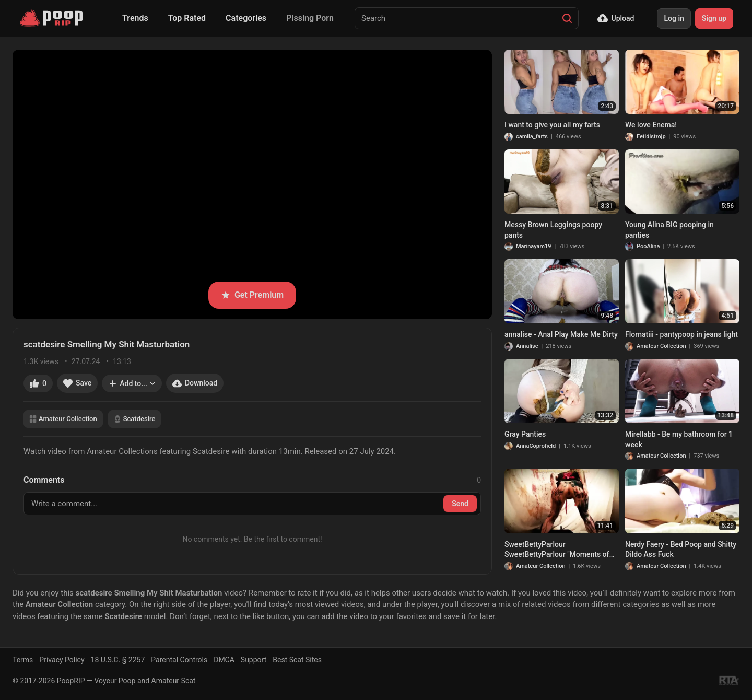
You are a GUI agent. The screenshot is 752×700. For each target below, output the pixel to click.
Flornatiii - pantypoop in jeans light (681, 334)
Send (460, 504)
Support (254, 660)
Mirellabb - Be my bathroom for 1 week (679, 439)
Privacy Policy (62, 660)
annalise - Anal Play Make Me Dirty (561, 334)
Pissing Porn (310, 18)
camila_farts (532, 137)
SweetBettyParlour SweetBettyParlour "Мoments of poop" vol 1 (557, 550)
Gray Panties (525, 434)
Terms (23, 660)
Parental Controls (179, 660)
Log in (674, 18)
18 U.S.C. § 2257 (118, 660)
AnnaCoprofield (536, 446)
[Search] (567, 18)
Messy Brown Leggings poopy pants (553, 230)
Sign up (714, 18)
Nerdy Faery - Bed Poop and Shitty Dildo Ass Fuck (681, 550)
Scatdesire (135, 419)
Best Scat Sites (297, 660)
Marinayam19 (534, 246)
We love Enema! (651, 125)
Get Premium (252, 295)
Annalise (527, 346)
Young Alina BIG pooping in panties (669, 230)
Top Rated (187, 18)
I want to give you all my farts (552, 125)
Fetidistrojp (651, 137)
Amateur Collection (63, 419)
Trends (135, 18)
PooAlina (648, 246)
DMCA (224, 660)
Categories (246, 18)
